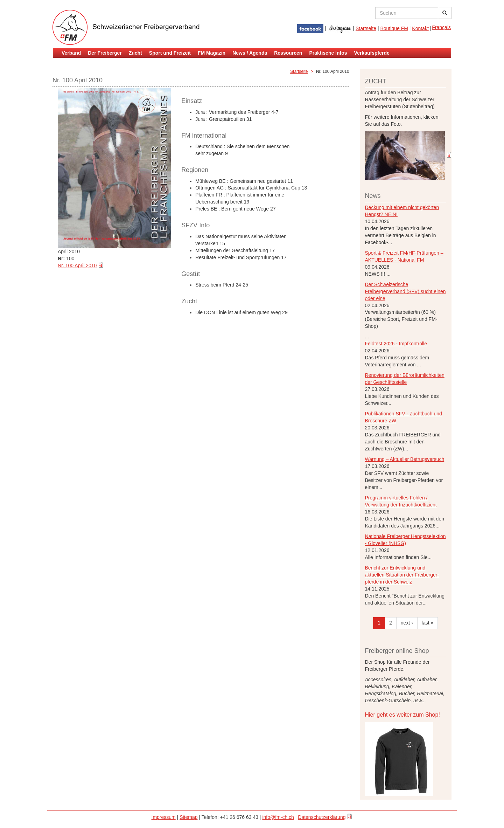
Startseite (366, 28)
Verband (71, 53)
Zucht (135, 53)
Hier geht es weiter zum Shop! (402, 715)
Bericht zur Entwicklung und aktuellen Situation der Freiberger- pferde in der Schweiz (402, 575)
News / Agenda (250, 53)
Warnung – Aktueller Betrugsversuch (405, 459)
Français (441, 27)
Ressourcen (288, 53)
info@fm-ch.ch (278, 817)
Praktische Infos (328, 53)
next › (407, 623)
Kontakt (420, 28)
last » (428, 623)
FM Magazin (212, 53)
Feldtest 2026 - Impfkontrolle (396, 344)
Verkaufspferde (372, 53)
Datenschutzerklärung (322, 817)
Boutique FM (394, 28)
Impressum (164, 817)
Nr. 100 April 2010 (77, 265)
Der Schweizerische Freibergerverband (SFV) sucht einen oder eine (405, 291)
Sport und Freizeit (170, 53)
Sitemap (188, 817)
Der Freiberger (105, 53)
